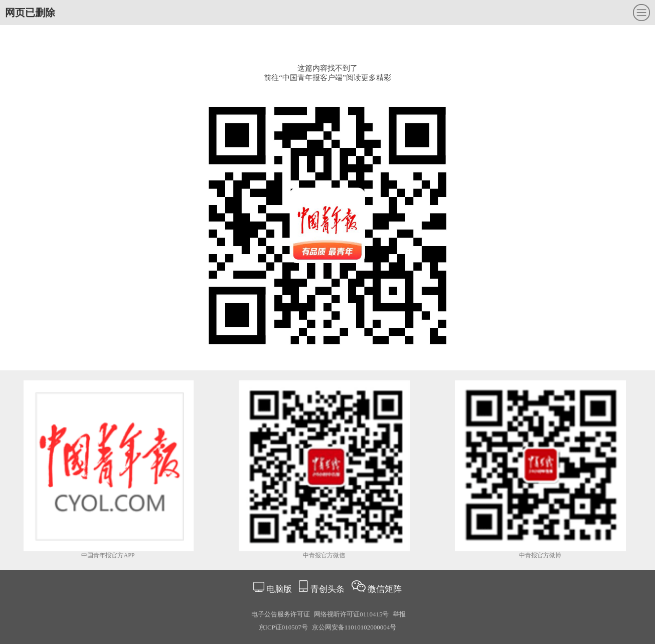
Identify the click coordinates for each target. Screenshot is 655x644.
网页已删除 (30, 13)
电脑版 (279, 589)
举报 (399, 614)
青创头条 (329, 589)
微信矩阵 (385, 589)
